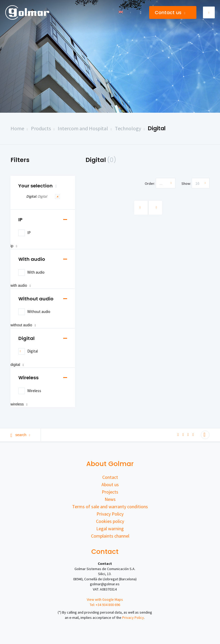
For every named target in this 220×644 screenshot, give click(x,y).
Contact (110, 477)
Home (17, 128)
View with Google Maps (105, 599)
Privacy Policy (110, 514)
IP (20, 220)
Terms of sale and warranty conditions (110, 507)
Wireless (28, 378)
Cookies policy (110, 521)
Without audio (36, 299)
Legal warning (110, 529)
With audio (32, 259)
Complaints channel (110, 536)
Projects (110, 492)
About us (110, 485)
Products (41, 128)
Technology (128, 128)
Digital (157, 128)
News (110, 499)
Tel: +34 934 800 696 (105, 605)
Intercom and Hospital (83, 128)
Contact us (170, 12)
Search (20, 435)
